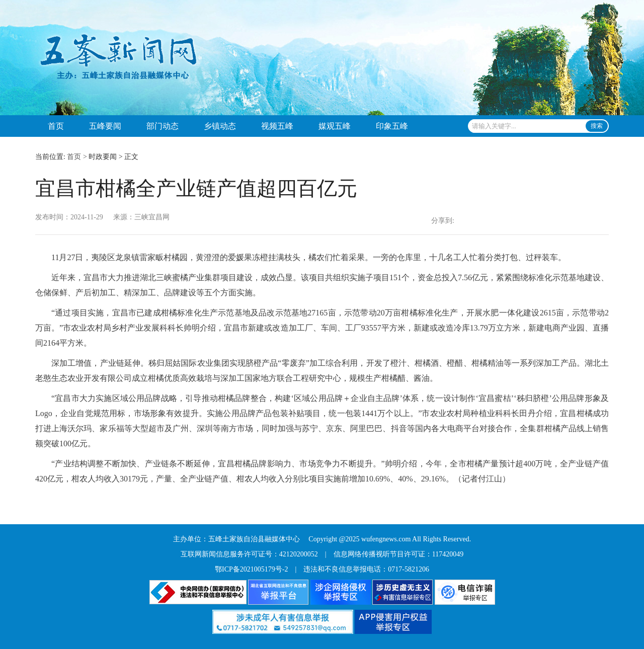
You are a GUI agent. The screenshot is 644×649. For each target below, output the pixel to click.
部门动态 (163, 126)
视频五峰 (277, 126)
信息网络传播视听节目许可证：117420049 (398, 554)
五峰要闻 (105, 126)
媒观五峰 (335, 126)
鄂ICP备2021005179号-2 (251, 569)
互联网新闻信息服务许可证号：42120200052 (249, 554)
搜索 (597, 126)
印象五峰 (392, 126)
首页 (56, 126)
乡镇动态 (220, 126)
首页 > (77, 157)
